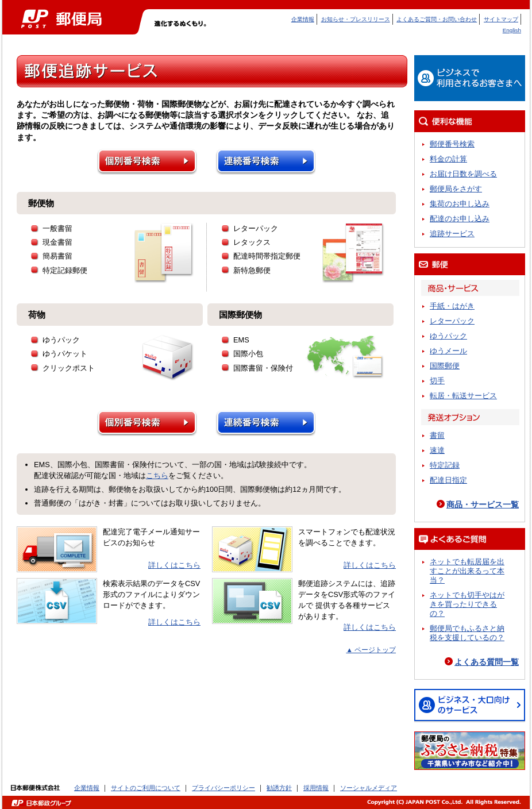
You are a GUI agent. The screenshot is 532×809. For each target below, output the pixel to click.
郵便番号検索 (452, 144)
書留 (437, 435)
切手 (437, 381)
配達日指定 (448, 480)
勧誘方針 (279, 788)
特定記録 (445, 465)
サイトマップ (501, 19)
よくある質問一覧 (487, 662)
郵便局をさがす (456, 189)
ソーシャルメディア (369, 788)
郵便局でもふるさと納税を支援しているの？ (467, 633)
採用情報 (316, 788)
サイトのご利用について (146, 788)
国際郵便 (445, 366)
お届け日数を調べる (463, 174)
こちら (157, 475)
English (512, 30)
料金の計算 (448, 159)
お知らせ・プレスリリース (356, 19)
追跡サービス (452, 234)
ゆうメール (448, 351)
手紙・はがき (452, 306)
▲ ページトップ (371, 650)
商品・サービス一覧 (483, 504)
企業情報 (303, 19)
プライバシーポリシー (223, 788)
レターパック (452, 321)
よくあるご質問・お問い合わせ (437, 19)
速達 (437, 450)
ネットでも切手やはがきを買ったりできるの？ (467, 604)
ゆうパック (448, 336)
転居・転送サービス (463, 396)
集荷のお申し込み (460, 204)
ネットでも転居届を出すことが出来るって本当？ (467, 571)
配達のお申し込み (460, 219)
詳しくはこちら (174, 565)
